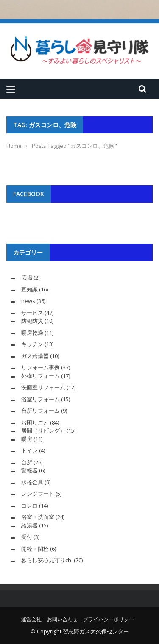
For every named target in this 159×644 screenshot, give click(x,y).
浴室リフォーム (40, 399)
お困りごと (35, 422)
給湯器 (29, 525)
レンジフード (38, 494)
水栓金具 (32, 482)
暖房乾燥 (32, 333)
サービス (32, 313)
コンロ (29, 505)
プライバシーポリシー (109, 619)
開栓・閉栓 (35, 549)
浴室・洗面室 (38, 517)
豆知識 (29, 289)
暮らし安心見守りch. (47, 560)
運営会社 (31, 619)
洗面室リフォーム (43, 387)
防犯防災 (32, 321)
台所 (27, 462)
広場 (27, 278)
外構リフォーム (40, 376)
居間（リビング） (43, 430)
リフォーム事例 (40, 367)
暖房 (27, 439)
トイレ (29, 450)
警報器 (29, 470)
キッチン (32, 344)
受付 (27, 537)
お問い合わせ (62, 619)
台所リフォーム (40, 411)
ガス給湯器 (35, 356)
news (28, 301)
